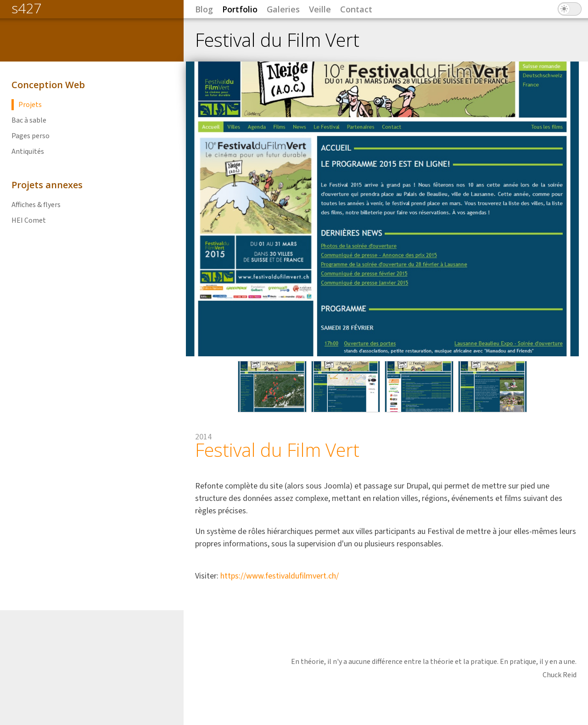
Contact (356, 9)
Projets (30, 105)
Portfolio (240, 9)
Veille (320, 9)
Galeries (283, 9)
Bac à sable (29, 120)
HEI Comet (29, 220)
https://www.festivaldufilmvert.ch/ (280, 576)
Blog (204, 9)
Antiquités (28, 152)
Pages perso (31, 136)
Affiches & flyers (36, 205)
